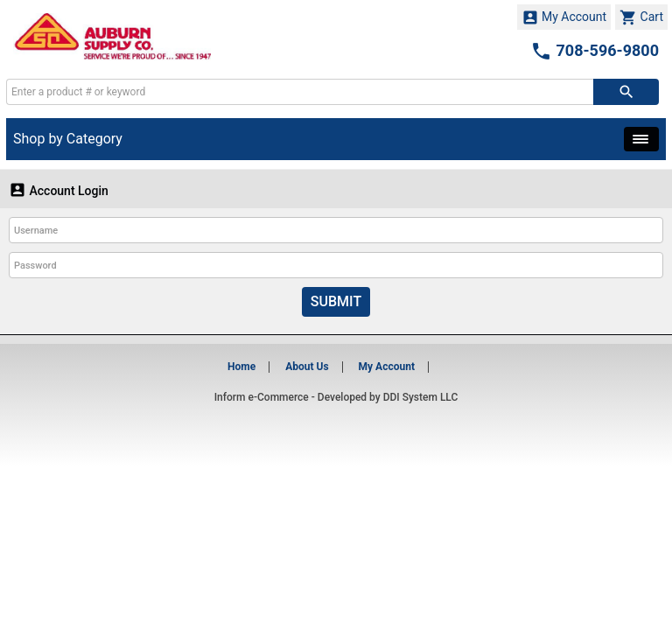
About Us (307, 367)
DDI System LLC (421, 397)
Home (241, 367)
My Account (564, 17)
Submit (336, 301)
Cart (641, 17)
